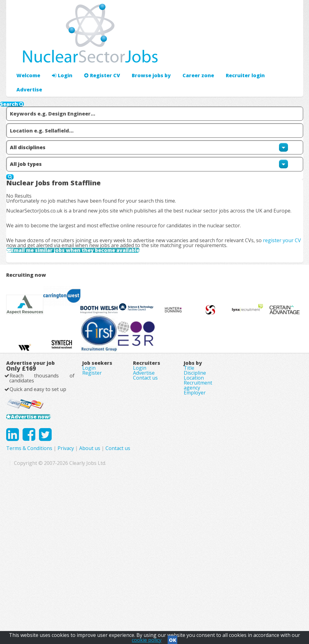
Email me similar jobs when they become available (91, 277)
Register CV (96, 57)
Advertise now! (39, 544)
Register (92, 487)
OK (173, 638)
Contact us (145, 495)
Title (189, 478)
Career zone (185, 57)
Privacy (152, 591)
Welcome (27, 57)
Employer (195, 521)
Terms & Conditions (116, 591)
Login (59, 57)
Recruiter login (275, 57)
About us (176, 591)
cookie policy (147, 638)
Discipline (195, 487)
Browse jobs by (142, 57)
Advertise (235, 57)
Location (194, 495)
